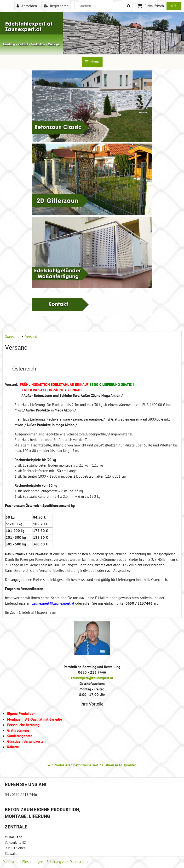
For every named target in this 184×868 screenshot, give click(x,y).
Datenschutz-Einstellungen (23, 862)
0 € (174, 6)
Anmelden (27, 6)
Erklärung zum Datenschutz (68, 862)
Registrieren (56, 6)
